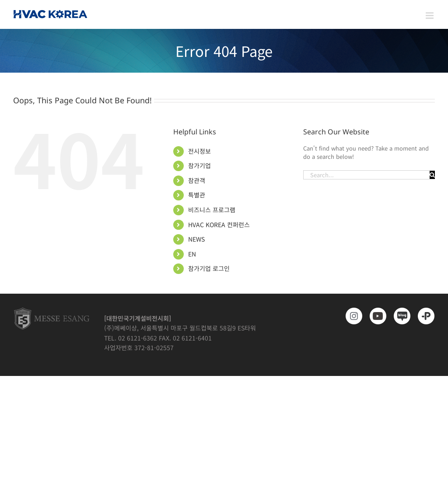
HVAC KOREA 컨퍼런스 (219, 225)
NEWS (196, 239)
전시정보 (199, 151)
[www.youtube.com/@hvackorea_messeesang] (376, 316)
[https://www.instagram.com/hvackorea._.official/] (352, 316)
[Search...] (366, 175)
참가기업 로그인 (209, 268)
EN (192, 254)
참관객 (197, 180)
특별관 (197, 195)
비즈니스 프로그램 (212, 210)
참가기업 (199, 165)
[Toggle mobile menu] (430, 16)
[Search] (432, 175)
